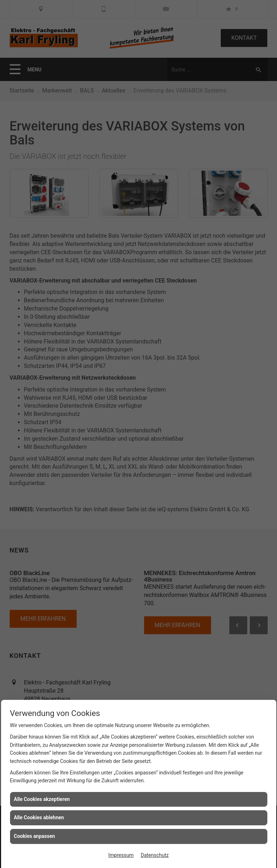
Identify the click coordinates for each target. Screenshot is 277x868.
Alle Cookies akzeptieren (42, 799)
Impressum (121, 855)
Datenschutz (155, 855)
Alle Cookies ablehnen (39, 817)
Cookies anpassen (35, 836)
